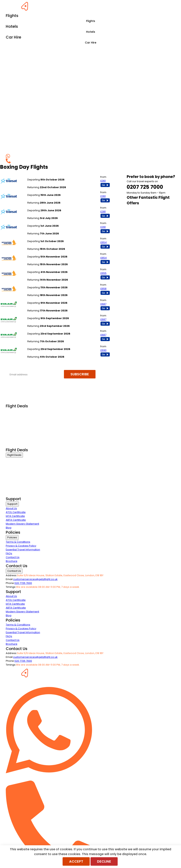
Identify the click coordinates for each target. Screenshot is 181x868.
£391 (103, 227)
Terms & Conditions (18, 542)
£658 (103, 289)
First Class (12, 416)
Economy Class (15, 426)
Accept (76, 861)
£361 (103, 181)
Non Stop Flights (16, 435)
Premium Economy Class (21, 421)
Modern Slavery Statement (22, 524)
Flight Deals (14, 455)
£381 (103, 212)
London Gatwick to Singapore (46, 237)
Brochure (12, 561)
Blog (9, 528)
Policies (12, 537)
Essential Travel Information (23, 550)
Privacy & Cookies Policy (21, 546)
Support (12, 504)
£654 (103, 242)
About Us (11, 508)
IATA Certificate (15, 516)
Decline (104, 861)
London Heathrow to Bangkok (46, 299)
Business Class (15, 411)
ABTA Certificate (16, 520)
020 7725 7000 (23, 583)
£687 (103, 304)
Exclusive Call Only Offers (21, 440)
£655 (103, 273)
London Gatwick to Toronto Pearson (50, 176)
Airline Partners (15, 445)
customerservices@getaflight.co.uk (35, 579)
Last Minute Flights (17, 430)
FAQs (9, 553)
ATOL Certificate (16, 512)
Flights (91, 21)
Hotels (91, 32)
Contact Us (13, 557)
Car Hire (91, 43)
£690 (103, 350)
